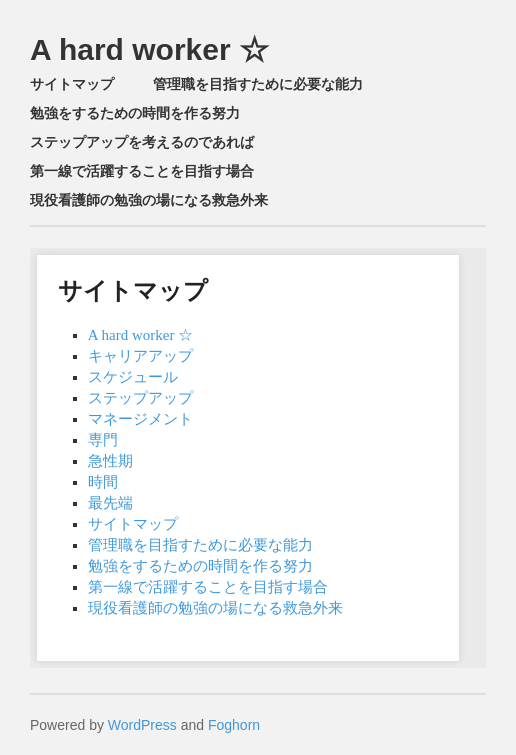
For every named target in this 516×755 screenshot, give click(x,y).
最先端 (110, 503)
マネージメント (140, 419)
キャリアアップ (140, 356)
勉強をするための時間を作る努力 (135, 113)
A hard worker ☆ (149, 49)
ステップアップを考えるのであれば (142, 142)
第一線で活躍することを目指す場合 (142, 171)
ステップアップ (140, 398)
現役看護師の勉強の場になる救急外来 (149, 200)
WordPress (142, 725)
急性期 (110, 461)
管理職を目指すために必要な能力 (258, 84)
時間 (103, 482)
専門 (103, 440)
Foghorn (234, 725)
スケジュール (133, 377)
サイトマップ (72, 84)
